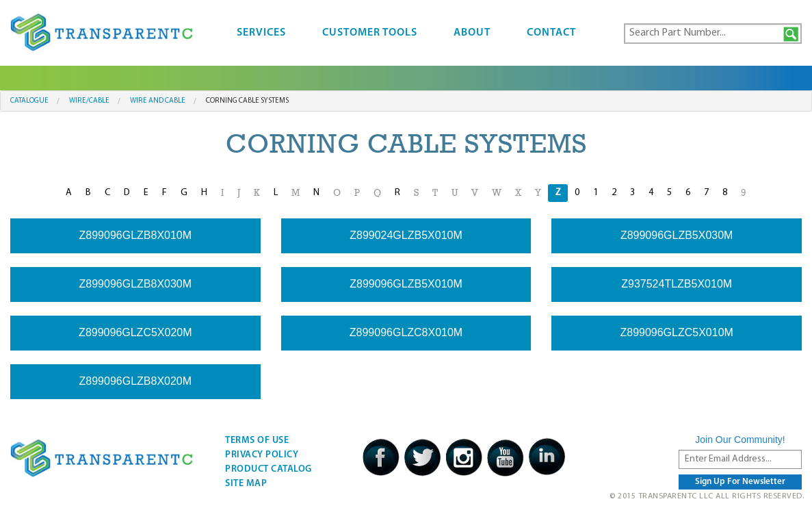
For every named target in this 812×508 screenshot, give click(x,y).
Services (261, 33)
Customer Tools (370, 33)
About (472, 33)
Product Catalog (269, 469)
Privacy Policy (262, 455)
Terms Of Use (257, 441)
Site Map (246, 484)
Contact (551, 33)
